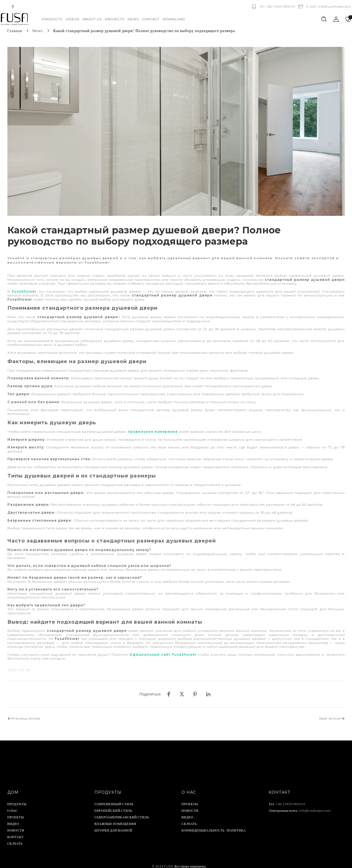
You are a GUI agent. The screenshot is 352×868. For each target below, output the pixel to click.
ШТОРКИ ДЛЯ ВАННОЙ (114, 826)
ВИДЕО (13, 819)
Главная (15, 31)
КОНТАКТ (15, 832)
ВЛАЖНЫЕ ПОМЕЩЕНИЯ (115, 819)
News (38, 31)
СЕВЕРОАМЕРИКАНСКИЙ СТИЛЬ (122, 812)
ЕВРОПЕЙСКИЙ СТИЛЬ (113, 806)
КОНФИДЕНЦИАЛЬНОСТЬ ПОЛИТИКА (214, 826)
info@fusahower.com (315, 806)
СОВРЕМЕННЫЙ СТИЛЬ (114, 799)
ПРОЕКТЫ (16, 812)
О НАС (13, 806)
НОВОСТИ (16, 826)
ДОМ (13, 788)
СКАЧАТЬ (15, 839)
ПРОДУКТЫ (17, 799)
